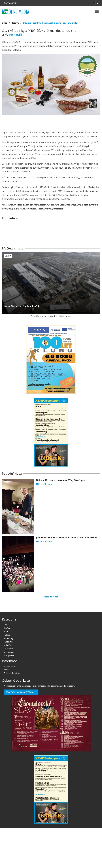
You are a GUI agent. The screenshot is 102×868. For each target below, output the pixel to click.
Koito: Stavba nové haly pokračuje (22, 306)
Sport (6, 631)
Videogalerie (9, 652)
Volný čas (8, 645)
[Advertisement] (51, 122)
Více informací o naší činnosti (21, 692)
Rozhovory (9, 638)
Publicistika (9, 642)
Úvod (5, 23)
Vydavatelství (10, 666)
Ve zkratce (8, 649)
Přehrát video (44, 484)
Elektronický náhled (12, 673)
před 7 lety (14, 35)
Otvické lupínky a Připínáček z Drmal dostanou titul (51, 23)
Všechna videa (51, 597)
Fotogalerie (9, 655)
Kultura (7, 635)
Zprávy (15, 23)
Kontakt (7, 670)
